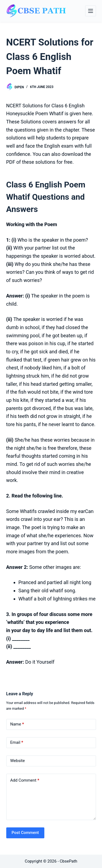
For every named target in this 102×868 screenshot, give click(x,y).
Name (17, 724)
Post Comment (25, 833)
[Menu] (91, 11)
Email (17, 743)
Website (18, 761)
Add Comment (25, 780)
